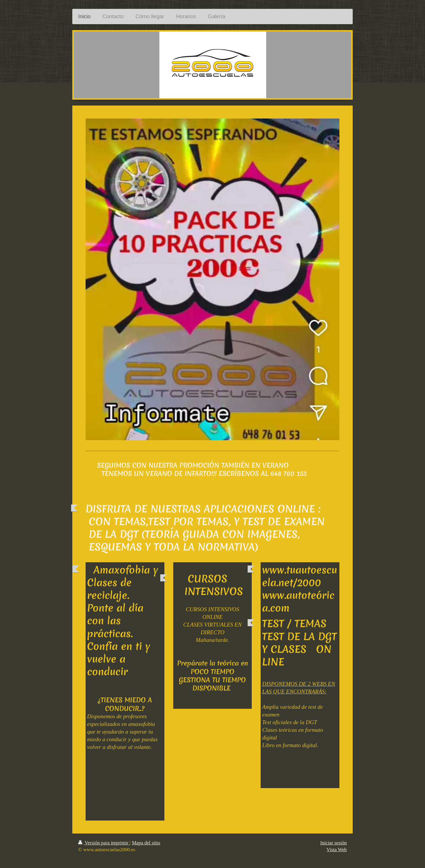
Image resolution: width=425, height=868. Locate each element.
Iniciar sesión (334, 843)
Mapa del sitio (146, 843)
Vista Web (337, 850)
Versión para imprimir (104, 843)
